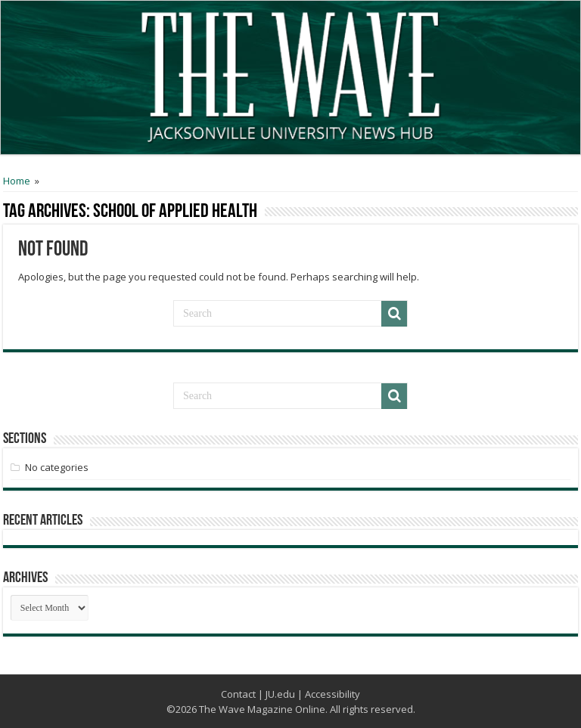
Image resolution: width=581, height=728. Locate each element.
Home (17, 181)
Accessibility (332, 694)
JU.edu (280, 694)
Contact (238, 694)
